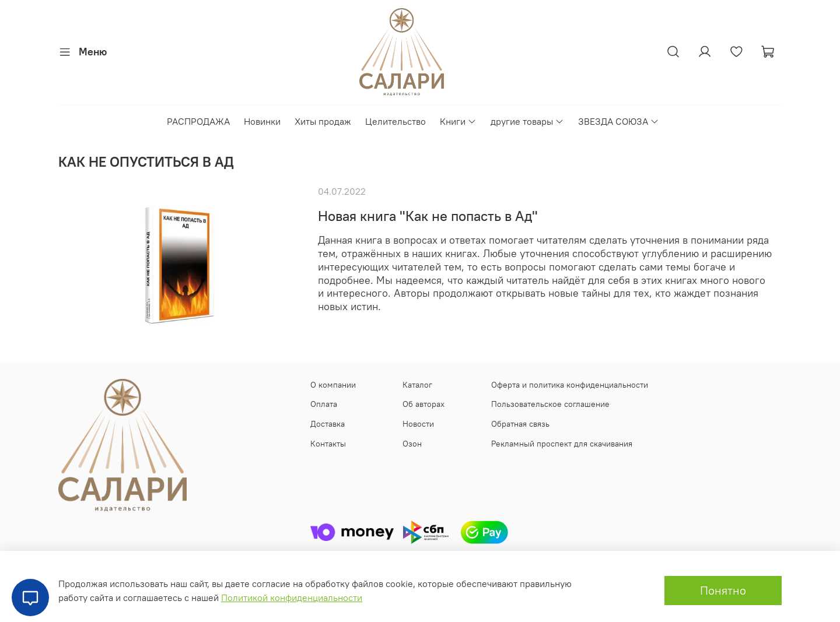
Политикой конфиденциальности (292, 598)
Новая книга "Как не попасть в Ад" (428, 216)
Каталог (417, 385)
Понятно (723, 590)
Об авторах (423, 404)
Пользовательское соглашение (550, 404)
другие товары (527, 121)
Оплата (324, 404)
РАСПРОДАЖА (198, 121)
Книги (458, 121)
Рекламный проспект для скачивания (562, 444)
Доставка (328, 424)
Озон (412, 444)
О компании (333, 385)
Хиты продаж (323, 121)
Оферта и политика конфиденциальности (570, 385)
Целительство (395, 121)
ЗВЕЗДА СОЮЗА (619, 121)
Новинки (262, 121)
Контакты (328, 444)
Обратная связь (520, 424)
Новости (418, 424)
